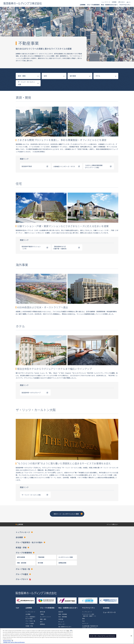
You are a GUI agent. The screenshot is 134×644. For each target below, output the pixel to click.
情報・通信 (43, 620)
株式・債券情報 (63, 617)
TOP (17, 10)
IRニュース (61, 622)
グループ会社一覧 (23, 569)
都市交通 (42, 612)
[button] (67, 524)
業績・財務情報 (63, 615)
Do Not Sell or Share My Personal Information (103, 636)
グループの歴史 (22, 574)
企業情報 (83, 5)
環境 (83, 619)
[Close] (131, 636)
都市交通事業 (21, 557)
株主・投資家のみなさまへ (109, 5)
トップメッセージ (23, 532)
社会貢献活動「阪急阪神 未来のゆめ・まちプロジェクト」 (90, 627)
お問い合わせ (121, 2)
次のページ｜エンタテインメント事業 (66, 514)
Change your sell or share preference (14, 643)
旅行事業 (40, 563)
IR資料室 (61, 620)
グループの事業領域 (93, 5)
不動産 (42, 615)
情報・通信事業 (22, 563)
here (68, 631)
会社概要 (19, 537)
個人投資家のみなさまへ (65, 627)
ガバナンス (85, 624)
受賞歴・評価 (21, 548)
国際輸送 (42, 624)
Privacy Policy (7, 641)
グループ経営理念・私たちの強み (29, 543)
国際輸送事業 (62, 563)
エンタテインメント (45, 617)
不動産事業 (41, 557)
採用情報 (114, 2)
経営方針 (61, 612)
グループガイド (22, 579)
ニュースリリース (106, 2)
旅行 (41, 622)
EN (130, 2)
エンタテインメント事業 (66, 557)
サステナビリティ (125, 5)
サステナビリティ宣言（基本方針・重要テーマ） (89, 615)
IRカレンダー (62, 624)
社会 (83, 621)
